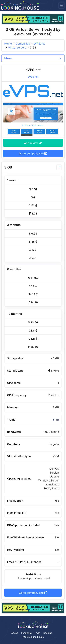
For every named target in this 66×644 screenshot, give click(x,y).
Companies (23, 44)
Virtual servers (17, 48)
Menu (8, 58)
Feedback (27, 633)
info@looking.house (33, 637)
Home (8, 44)
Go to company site (33, 153)
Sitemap (48, 633)
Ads (38, 633)
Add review (33, 143)
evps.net (33, 77)
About (14, 633)
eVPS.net (39, 44)
